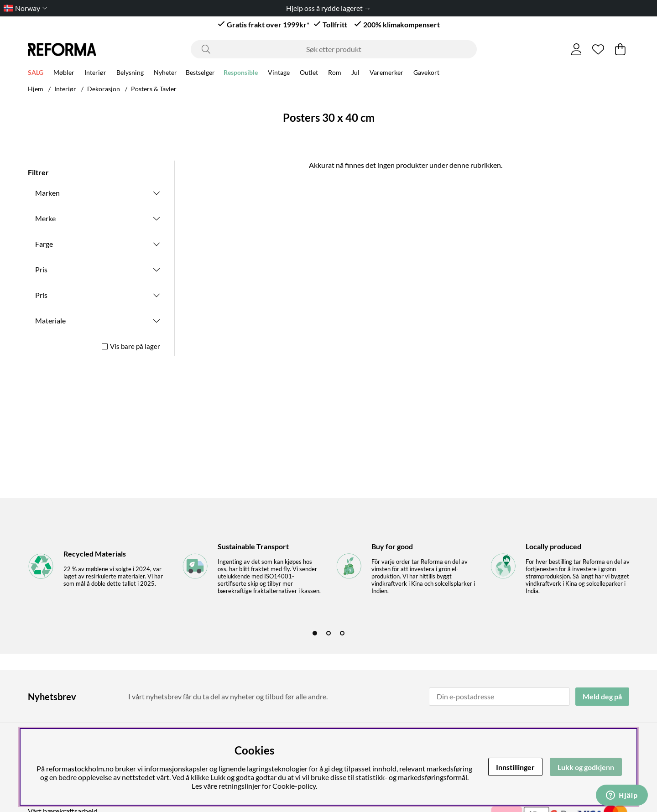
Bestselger (200, 74)
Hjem (36, 89)
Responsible (241, 74)
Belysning (130, 74)
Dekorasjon (104, 89)
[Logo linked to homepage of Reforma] (62, 49)
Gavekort (426, 74)
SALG (36, 74)
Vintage (279, 74)
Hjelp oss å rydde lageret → (329, 8)
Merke (45, 218)
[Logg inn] (576, 49)
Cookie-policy (294, 786)
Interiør (95, 74)
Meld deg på (602, 696)
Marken (47, 193)
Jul (355, 74)
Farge (44, 244)
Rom (335, 74)
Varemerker (386, 74)
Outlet (309, 74)
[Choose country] (24, 8)
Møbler (64, 74)
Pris (41, 269)
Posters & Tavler (154, 89)
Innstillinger (515, 767)
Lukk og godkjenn (586, 767)
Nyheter (165, 74)
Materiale (50, 320)
